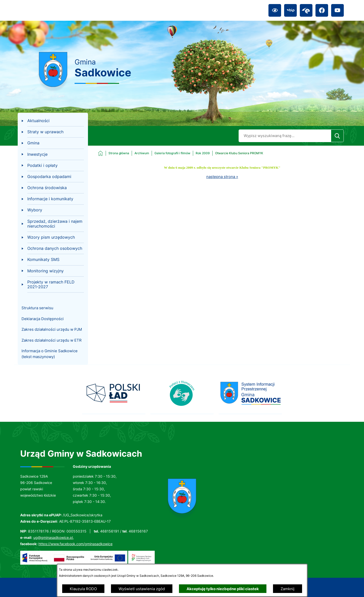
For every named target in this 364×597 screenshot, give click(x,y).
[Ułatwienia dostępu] (275, 10)
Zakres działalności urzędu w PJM (52, 329)
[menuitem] (53, 121)
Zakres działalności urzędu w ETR (52, 340)
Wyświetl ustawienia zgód (142, 589)
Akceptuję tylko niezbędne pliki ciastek (223, 589)
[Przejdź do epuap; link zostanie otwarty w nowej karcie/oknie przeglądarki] (306, 10)
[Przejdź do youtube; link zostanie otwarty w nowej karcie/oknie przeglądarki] (337, 10)
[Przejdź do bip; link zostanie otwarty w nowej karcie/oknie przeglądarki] (290, 10)
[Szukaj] (337, 136)
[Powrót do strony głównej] (114, 153)
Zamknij (288, 589)
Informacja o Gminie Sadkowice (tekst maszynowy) (50, 354)
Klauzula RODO (83, 589)
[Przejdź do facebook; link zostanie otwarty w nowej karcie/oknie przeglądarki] (322, 10)
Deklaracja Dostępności (43, 319)
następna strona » (222, 177)
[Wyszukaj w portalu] (285, 136)
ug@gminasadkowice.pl (53, 537)
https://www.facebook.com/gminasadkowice (75, 544)
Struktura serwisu (37, 308)
